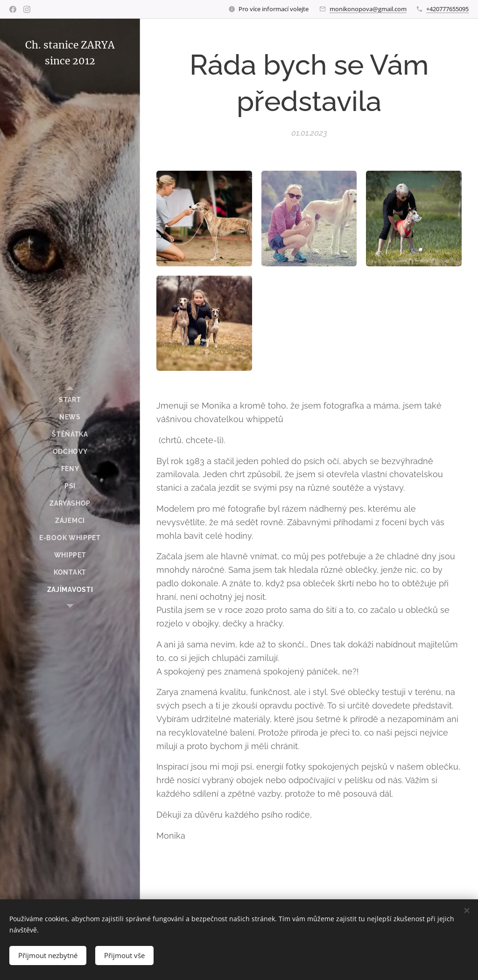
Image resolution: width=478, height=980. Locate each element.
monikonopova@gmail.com (368, 9)
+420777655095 (447, 9)
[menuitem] (70, 400)
